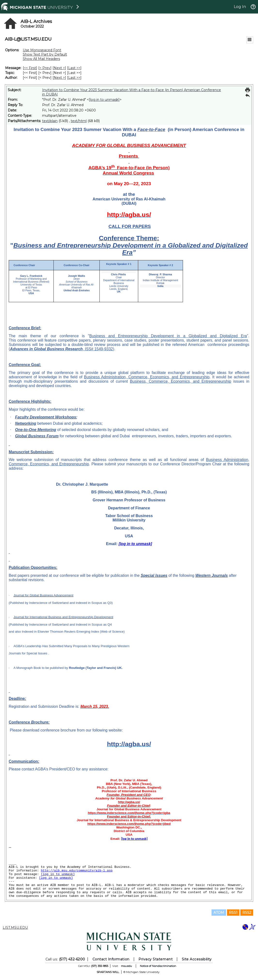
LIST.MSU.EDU (15, 928)
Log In (240, 7)
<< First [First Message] (30, 68)
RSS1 (233, 913)
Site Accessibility (197, 959)
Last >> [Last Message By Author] (74, 78)
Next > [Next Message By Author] (59, 78)
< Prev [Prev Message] (45, 68)
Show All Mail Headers (41, 59)
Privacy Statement (156, 959)
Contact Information (111, 959)
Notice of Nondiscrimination (158, 966)
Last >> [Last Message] (74, 68)
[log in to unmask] (104, 100)
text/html (79, 121)
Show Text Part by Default (45, 54)
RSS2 (247, 913)
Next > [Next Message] (59, 68)
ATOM (219, 913)
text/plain (50, 121)
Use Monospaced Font (42, 50)
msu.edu (126, 966)
